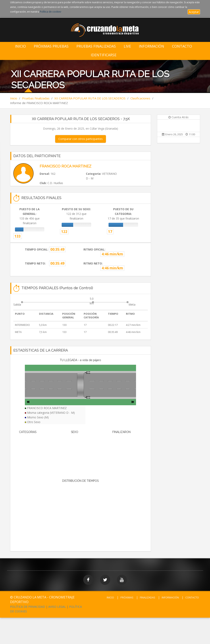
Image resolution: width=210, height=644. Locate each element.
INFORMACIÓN (170, 597)
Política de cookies (51, 12)
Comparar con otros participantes (81, 139)
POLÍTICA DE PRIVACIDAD (28, 607)
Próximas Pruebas (51, 46)
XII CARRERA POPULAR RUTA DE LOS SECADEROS (90, 98)
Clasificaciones (140, 98)
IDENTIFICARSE (104, 55)
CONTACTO (192, 597)
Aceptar (194, 12)
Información (151, 46)
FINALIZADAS (148, 597)
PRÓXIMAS (127, 597)
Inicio (20, 46)
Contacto (182, 46)
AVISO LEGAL (57, 607)
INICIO (110, 597)
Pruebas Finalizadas (96, 46)
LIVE (127, 46)
